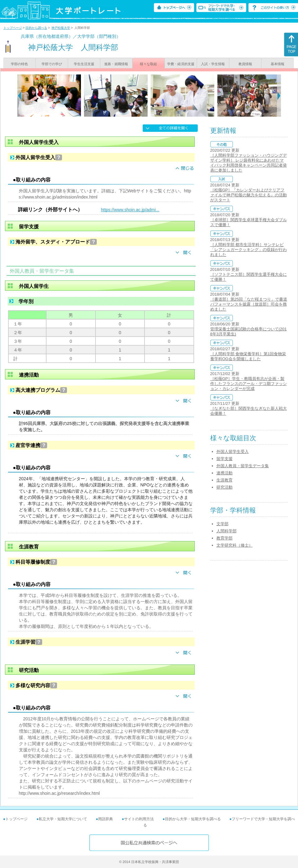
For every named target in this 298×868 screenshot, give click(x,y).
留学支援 (225, 459)
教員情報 (245, 64)
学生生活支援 (84, 64)
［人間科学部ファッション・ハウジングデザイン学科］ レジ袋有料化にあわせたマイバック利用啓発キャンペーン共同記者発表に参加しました (249, 163)
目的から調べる (36, 28)
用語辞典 (105, 819)
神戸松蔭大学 (61, 28)
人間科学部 (227, 531)
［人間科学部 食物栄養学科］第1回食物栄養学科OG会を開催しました (248, 356)
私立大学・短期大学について (63, 819)
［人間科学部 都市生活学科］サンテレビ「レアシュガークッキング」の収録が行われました (249, 250)
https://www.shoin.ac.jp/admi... (130, 210)
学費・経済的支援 (181, 64)
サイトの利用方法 (139, 819)
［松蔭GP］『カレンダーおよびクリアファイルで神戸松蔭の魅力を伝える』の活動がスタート (249, 195)
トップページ (13, 28)
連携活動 (225, 473)
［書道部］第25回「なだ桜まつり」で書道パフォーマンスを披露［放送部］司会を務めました (249, 304)
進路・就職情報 (116, 64)
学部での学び (52, 64)
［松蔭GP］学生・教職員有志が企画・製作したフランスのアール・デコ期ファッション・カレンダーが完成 (249, 384)
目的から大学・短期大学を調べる (193, 819)
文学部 (222, 524)
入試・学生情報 (213, 64)
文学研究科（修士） (235, 545)
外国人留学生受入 (233, 452)
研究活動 (225, 487)
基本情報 (278, 64)
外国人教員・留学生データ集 (243, 466)
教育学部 (225, 538)
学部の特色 (19, 64)
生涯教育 (225, 480)
